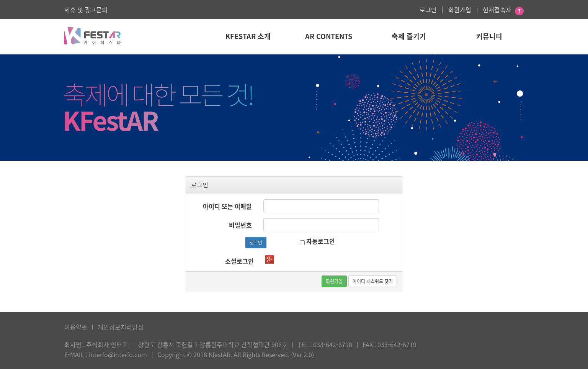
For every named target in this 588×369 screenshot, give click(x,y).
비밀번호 (240, 225)
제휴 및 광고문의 (86, 10)
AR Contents (329, 36)
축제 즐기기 (409, 36)
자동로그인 (317, 241)
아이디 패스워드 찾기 (373, 281)
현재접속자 (497, 10)
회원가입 (460, 10)
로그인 (428, 10)
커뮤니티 (489, 36)
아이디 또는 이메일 (227, 206)
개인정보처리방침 (121, 327)
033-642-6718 (333, 344)
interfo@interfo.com (118, 354)
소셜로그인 (239, 261)
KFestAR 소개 (248, 36)
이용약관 (76, 327)
